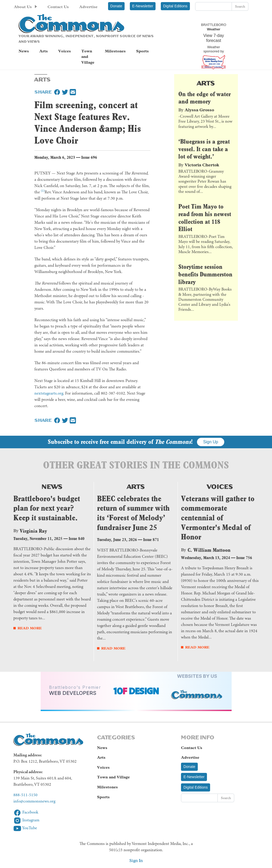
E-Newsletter (143, 6)
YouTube (25, 828)
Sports (142, 51)
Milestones (115, 51)
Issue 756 (244, 558)
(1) (43, 191)
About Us (23, 7)
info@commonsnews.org (34, 801)
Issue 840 (77, 539)
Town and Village (88, 57)
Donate (116, 6)
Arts (44, 51)
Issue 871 (151, 540)
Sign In (136, 861)
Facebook (26, 812)
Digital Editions (175, 6)
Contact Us (58, 7)
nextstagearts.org (49, 394)
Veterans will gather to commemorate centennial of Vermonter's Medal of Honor (218, 518)
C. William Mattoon (209, 550)
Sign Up (211, 442)
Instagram (26, 820)
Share (43, 91)
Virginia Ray (33, 531)
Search (240, 6)
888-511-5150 (25, 795)
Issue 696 (89, 157)
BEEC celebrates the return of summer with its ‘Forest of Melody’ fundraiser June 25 (133, 513)
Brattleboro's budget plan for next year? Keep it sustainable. (47, 508)
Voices (65, 51)
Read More (30, 628)
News (24, 51)
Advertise (88, 7)
